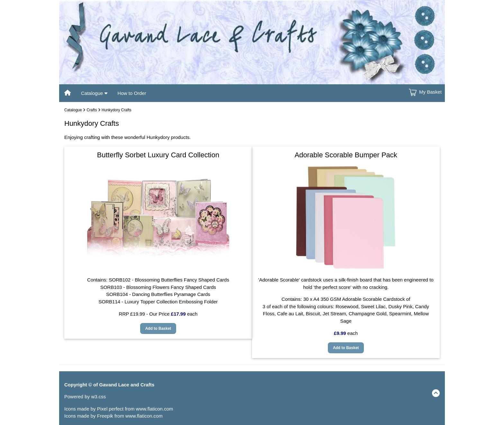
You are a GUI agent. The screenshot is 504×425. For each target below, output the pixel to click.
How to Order (132, 93)
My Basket (430, 92)
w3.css (98, 397)
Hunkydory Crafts (117, 110)
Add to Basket (158, 328)
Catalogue (94, 93)
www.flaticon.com (155, 409)
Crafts (92, 110)
